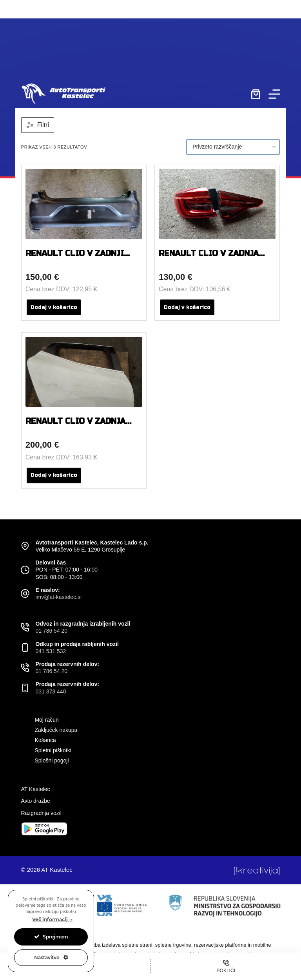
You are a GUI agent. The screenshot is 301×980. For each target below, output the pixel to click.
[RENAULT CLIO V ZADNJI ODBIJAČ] (84, 204)
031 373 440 (51, 691)
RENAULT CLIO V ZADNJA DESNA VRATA (75, 426)
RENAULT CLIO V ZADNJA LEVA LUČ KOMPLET (209, 258)
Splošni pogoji (52, 760)
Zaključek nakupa (56, 730)
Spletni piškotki (53, 750)
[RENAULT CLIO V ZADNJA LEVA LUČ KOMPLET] (217, 204)
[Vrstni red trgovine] (233, 147)
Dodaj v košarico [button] (54, 307)
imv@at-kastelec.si (58, 597)
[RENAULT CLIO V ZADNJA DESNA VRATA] (84, 372)
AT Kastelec (35, 789)
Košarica (45, 740)
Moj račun (46, 720)
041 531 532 (51, 651)
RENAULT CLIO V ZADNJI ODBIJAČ (75, 258)
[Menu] (274, 94)
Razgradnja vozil (41, 813)
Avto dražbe (35, 801)
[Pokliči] (226, 966)
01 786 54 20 (51, 631)
